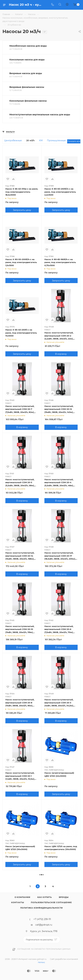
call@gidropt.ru (44, 925)
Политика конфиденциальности (42, 908)
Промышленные (56, 140)
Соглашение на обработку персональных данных (44, 949)
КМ (41, 140)
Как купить (45, 897)
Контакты (18, 902)
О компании (22, 897)
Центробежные (13, 140)
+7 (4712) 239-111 (42, 919)
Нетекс (41, 962)
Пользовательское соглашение (51, 902)
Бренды (64, 897)
